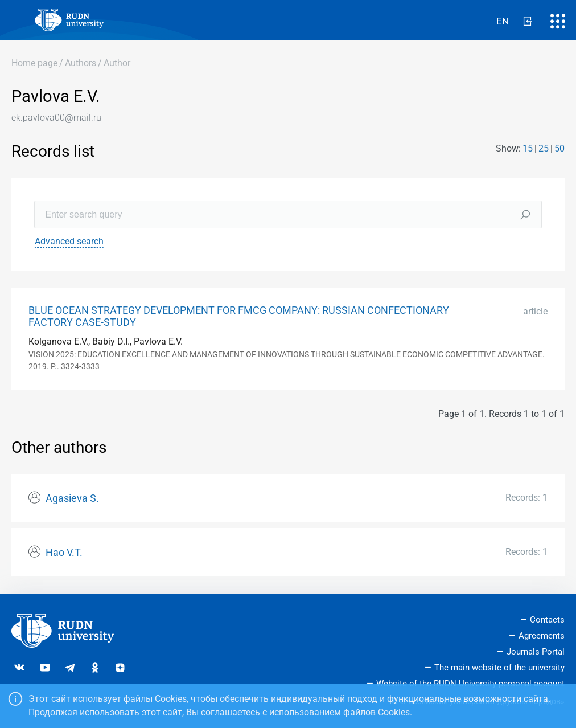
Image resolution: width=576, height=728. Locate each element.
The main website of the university (499, 668)
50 (559, 148)
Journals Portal (536, 652)
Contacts (547, 620)
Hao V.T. (64, 553)
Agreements (542, 636)
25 (544, 148)
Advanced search (69, 241)
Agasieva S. (72, 498)
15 (528, 148)
